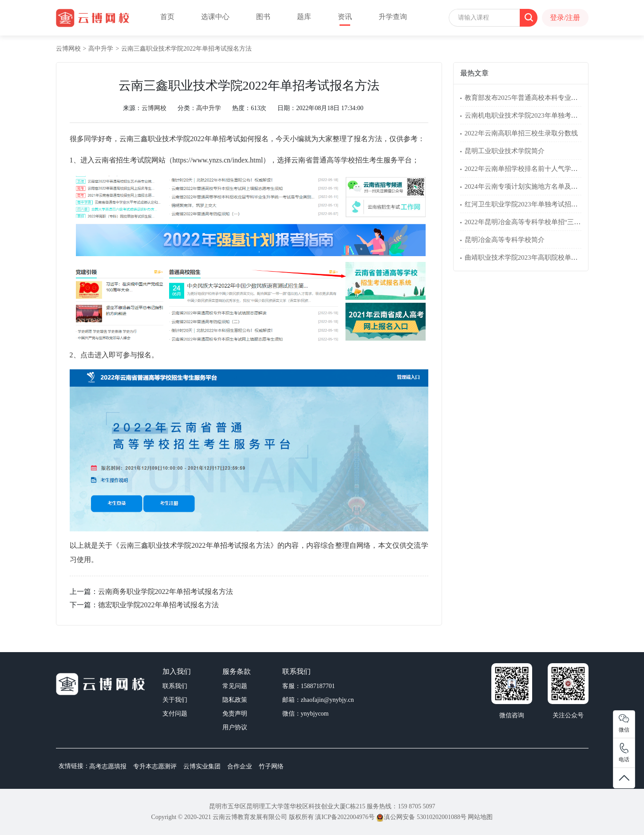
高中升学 (101, 49)
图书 (263, 17)
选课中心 (215, 17)
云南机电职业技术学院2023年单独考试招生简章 (535, 115)
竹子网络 (271, 766)
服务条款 (237, 671)
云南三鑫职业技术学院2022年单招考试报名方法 (186, 49)
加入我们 (177, 671)
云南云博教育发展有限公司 (250, 817)
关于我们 (175, 700)
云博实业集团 (202, 766)
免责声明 (235, 714)
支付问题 (175, 714)
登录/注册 (565, 18)
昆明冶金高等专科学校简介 (505, 240)
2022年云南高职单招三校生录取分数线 (521, 133)
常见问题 (235, 686)
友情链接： (74, 766)
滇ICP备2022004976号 (345, 817)
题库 (304, 17)
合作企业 (240, 766)
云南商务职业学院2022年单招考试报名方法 (166, 592)
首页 (167, 17)
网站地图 (480, 817)
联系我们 (175, 686)
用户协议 (235, 727)
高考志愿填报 (108, 766)
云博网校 (68, 49)
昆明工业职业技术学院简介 (505, 151)
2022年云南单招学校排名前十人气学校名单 (528, 169)
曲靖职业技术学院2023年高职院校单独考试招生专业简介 (548, 257)
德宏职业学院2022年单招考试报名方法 (158, 605)
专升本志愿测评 (155, 766)
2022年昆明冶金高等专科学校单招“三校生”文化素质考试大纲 (554, 222)
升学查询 (393, 17)
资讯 (345, 17)
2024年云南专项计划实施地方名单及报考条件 (531, 186)
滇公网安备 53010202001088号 (421, 817)
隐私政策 (235, 700)
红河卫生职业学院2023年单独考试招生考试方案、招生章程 (551, 204)
